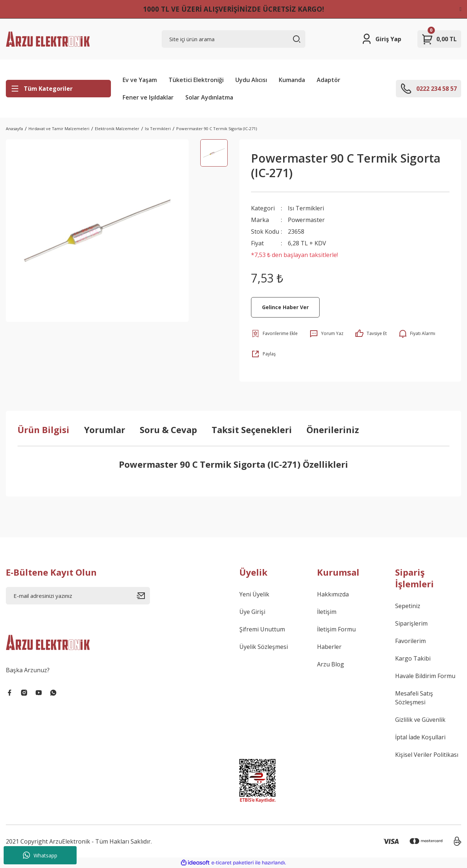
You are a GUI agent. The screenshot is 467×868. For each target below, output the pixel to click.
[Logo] (48, 39)
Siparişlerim (411, 623)
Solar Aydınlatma (209, 97)
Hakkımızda (333, 594)
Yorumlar (105, 430)
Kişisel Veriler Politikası (427, 755)
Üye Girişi (252, 612)
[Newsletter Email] (78, 596)
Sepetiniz (408, 606)
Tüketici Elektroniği (196, 80)
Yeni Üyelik (254, 594)
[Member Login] (381, 39)
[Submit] (143, 596)
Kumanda (292, 80)
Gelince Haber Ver (285, 307)
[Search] (234, 39)
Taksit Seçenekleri (252, 430)
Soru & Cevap (168, 430)
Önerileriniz (333, 430)
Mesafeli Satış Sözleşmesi (414, 698)
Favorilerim (410, 641)
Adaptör (329, 80)
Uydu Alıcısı (251, 80)
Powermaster (306, 220)
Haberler (329, 647)
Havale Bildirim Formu (425, 676)
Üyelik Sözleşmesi (264, 647)
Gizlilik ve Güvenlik (420, 720)
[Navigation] (58, 89)
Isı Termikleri (306, 208)
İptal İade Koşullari (420, 737)
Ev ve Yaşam (140, 80)
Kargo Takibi (413, 658)
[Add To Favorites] (274, 334)
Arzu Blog (331, 664)
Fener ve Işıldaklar (148, 97)
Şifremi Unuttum (262, 629)
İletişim (327, 612)
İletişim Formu (336, 629)
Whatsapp (40, 855)
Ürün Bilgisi (43, 430)
